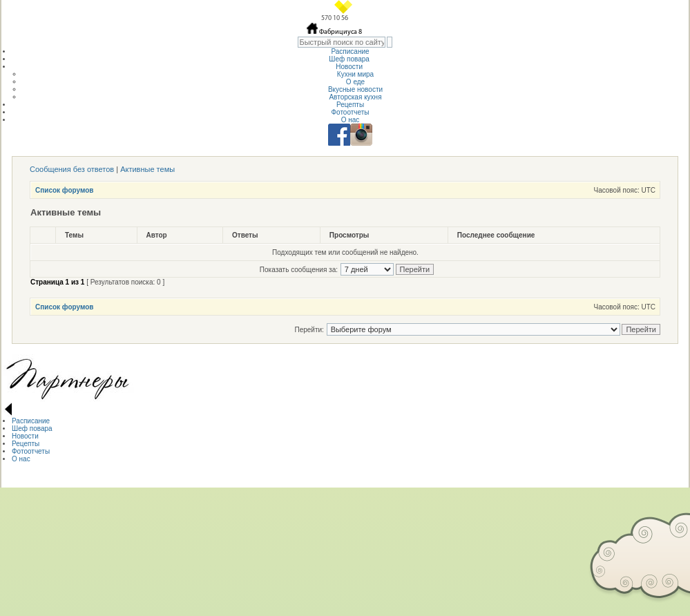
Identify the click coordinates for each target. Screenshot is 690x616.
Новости (350, 67)
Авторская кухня (355, 97)
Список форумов (65, 190)
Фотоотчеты (350, 112)
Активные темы (147, 169)
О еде (355, 82)
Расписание (350, 51)
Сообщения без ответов (72, 169)
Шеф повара (350, 59)
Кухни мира (355, 74)
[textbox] (342, 42)
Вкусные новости (355, 89)
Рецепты (350, 105)
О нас (351, 120)
